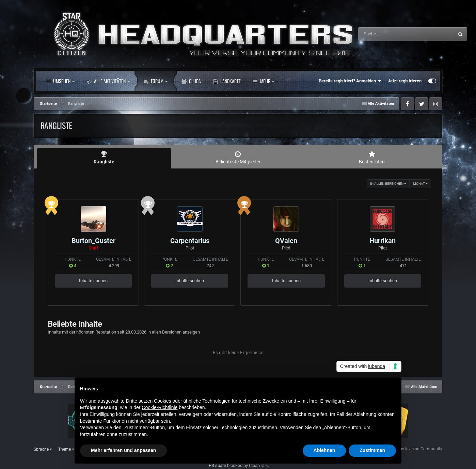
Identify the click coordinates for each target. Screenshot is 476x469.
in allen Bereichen (388, 184)
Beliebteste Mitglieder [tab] (238, 158)
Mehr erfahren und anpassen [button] (123, 450)
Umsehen (60, 81)
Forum (156, 81)
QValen (286, 241)
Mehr (264, 81)
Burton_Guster (93, 241)
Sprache (43, 449)
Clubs (191, 81)
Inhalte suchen (93, 281)
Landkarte (227, 81)
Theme (66, 449)
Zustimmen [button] (372, 450)
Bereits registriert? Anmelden (350, 81)
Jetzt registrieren (405, 81)
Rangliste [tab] (104, 158)
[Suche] (393, 34)
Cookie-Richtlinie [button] (160, 407)
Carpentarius (190, 241)
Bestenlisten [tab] (372, 158)
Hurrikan (383, 241)
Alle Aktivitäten (108, 81)
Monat (420, 184)
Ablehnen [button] (324, 450)
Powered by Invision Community (412, 449)
